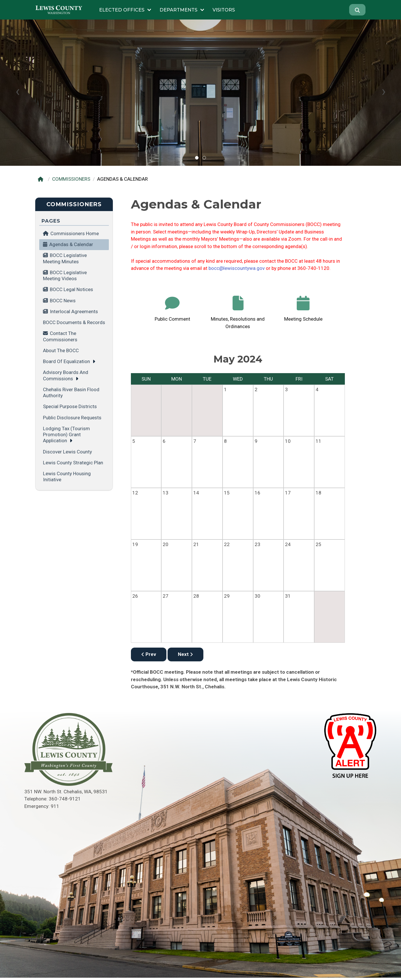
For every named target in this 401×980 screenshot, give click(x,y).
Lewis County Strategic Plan (73, 463)
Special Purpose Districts (70, 406)
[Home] (42, 179)
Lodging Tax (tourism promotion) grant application (66, 435)
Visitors (224, 10)
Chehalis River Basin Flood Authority (71, 392)
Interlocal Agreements (74, 311)
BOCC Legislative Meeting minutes (65, 258)
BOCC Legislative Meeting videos (65, 275)
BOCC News (63, 301)
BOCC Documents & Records (74, 322)
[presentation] (17, 91)
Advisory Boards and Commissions (66, 375)
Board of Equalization (66, 361)
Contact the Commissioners (60, 336)
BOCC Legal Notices (71, 289)
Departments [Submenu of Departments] (178, 10)
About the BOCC (61, 350)
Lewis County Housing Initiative (67, 477)
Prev (149, 654)
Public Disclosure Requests (72, 418)
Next (185, 654)
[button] (197, 158)
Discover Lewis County (67, 452)
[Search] (357, 10)
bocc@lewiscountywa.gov (237, 268)
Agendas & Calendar (71, 244)
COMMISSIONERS (71, 179)
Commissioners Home (71, 233)
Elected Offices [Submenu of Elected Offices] (122, 10)
